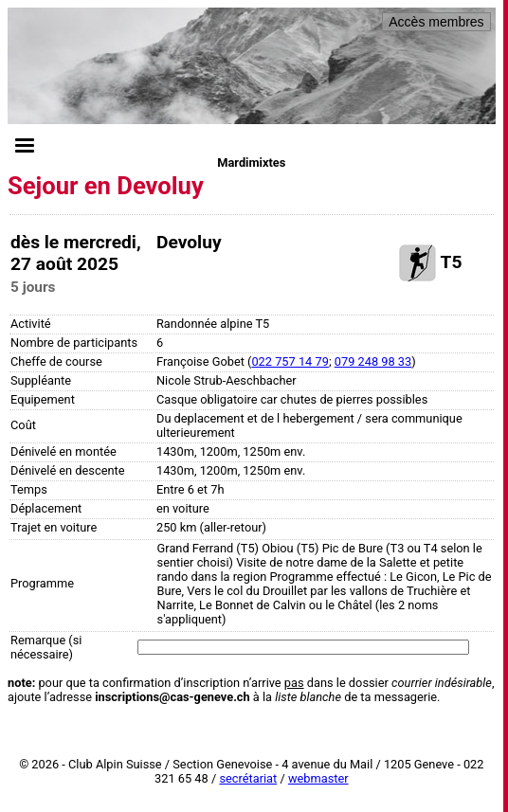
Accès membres (436, 22)
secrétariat (248, 778)
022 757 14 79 (290, 361)
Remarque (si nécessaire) (46, 647)
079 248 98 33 (373, 361)
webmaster (318, 778)
